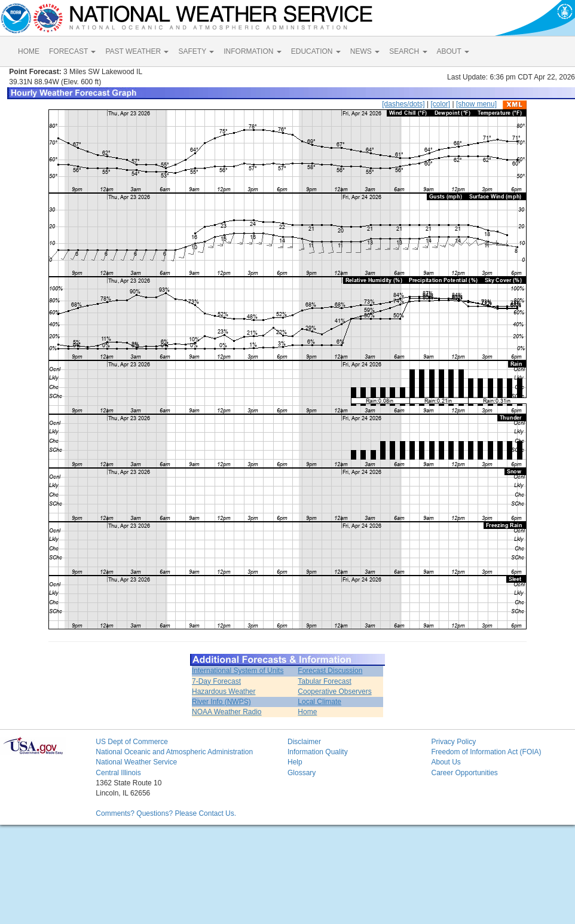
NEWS (365, 51)
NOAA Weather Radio (227, 712)
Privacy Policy (453, 742)
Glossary (302, 773)
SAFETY (196, 51)
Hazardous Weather (224, 692)
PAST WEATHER (137, 51)
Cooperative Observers (334, 692)
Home (307, 712)
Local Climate (319, 702)
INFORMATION (252, 51)
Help (295, 762)
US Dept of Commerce (132, 742)
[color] (440, 104)
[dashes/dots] (403, 104)
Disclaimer (304, 742)
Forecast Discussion (330, 671)
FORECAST (72, 51)
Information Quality (318, 752)
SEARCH (408, 51)
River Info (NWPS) (221, 702)
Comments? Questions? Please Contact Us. (166, 813)
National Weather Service (136, 762)
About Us (446, 762)
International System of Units (238, 671)
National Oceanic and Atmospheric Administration (174, 752)
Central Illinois (118, 773)
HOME (29, 51)
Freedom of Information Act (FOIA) (486, 752)
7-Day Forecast (216, 681)
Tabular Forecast (324, 681)
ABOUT (453, 51)
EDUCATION (316, 51)
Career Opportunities (464, 773)
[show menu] (476, 104)
